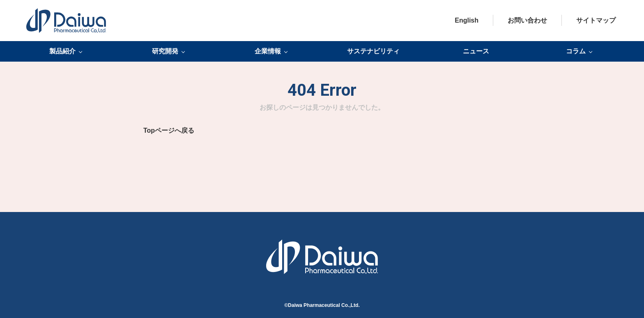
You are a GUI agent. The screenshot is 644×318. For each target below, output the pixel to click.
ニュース (476, 51)
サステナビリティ (373, 51)
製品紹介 (62, 51)
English (467, 20)
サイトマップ (596, 20)
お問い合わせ (527, 20)
